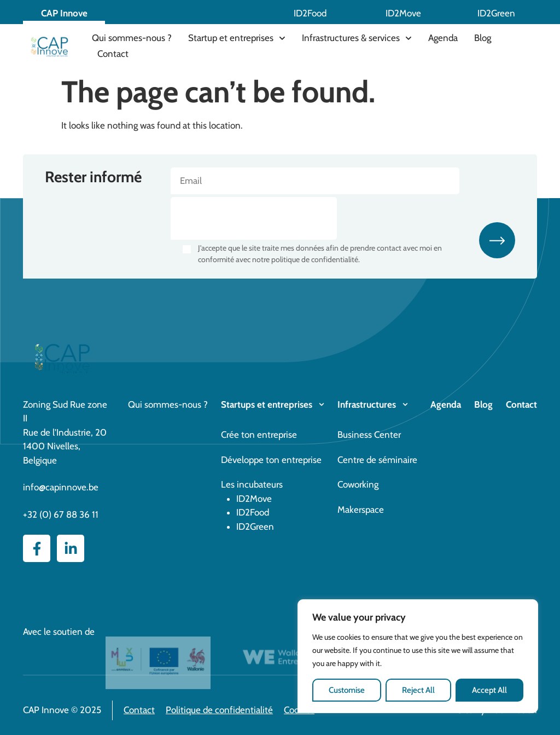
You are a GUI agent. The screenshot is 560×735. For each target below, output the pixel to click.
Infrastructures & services (357, 38)
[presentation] (254, 218)
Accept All (489, 690)
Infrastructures (367, 404)
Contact (113, 54)
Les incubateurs (252, 484)
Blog (483, 38)
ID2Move (403, 13)
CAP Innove (64, 13)
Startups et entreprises (267, 404)
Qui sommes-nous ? (132, 38)
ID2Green (496, 13)
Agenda (443, 38)
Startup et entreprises (237, 38)
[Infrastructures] (405, 404)
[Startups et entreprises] (322, 404)
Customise (347, 690)
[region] (418, 656)
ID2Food (310, 13)
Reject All (418, 690)
